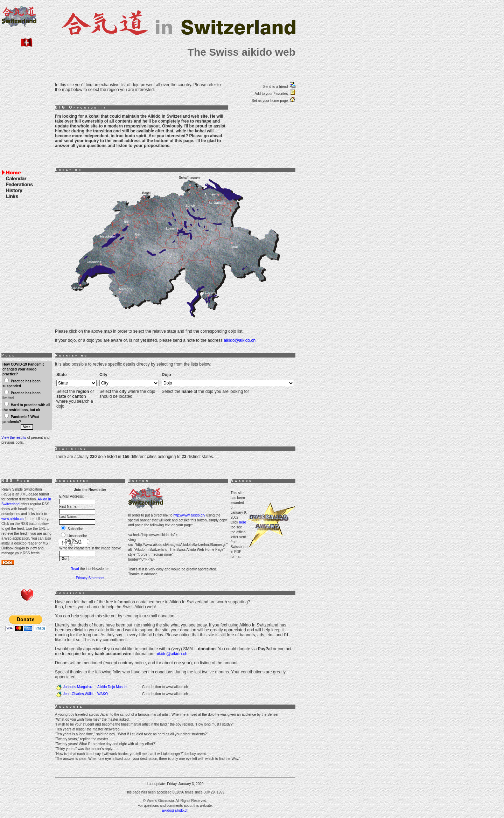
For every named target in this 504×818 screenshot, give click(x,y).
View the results (14, 438)
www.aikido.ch (12, 519)
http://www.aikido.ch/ (189, 515)
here (243, 522)
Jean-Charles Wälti (78, 694)
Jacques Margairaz (78, 687)
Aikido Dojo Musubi (112, 687)
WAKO (103, 694)
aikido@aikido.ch (240, 340)
